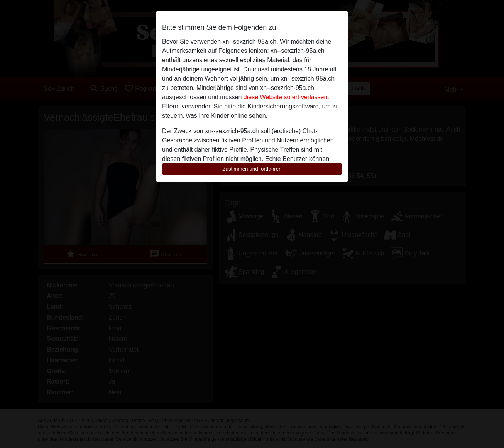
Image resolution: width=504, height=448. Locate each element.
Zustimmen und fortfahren (252, 169)
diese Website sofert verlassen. (286, 97)
